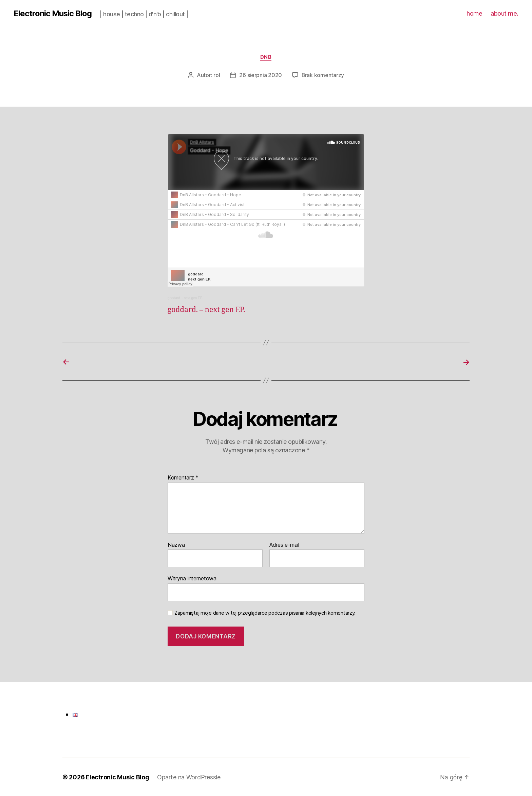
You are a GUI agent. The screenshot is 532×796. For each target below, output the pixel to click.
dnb (266, 57)
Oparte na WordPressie (189, 777)
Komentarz (183, 477)
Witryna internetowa (192, 578)
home (474, 13)
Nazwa (176, 545)
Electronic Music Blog (53, 14)
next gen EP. (193, 298)
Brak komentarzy (323, 75)
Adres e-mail (284, 545)
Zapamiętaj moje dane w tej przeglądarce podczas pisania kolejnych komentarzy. (265, 613)
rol (217, 75)
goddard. (174, 298)
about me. (505, 13)
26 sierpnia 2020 (261, 75)
